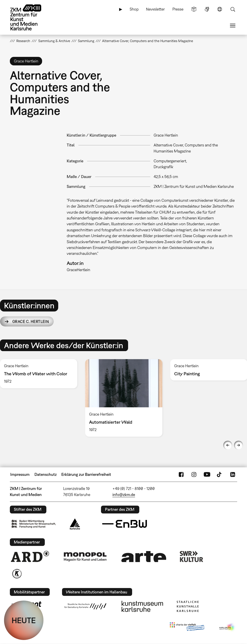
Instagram (194, 474)
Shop (134, 9)
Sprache (220, 9)
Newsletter (155, 9)
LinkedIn (233, 474)
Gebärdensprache (207, 9)
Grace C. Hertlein (31, 321)
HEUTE (24, 620)
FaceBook (181, 474)
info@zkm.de (124, 495)
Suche (233, 9)
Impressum (20, 474)
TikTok (220, 474)
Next (238, 445)
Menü (233, 26)
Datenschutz (46, 474)
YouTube (207, 474)
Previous (228, 445)
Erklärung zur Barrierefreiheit (86, 474)
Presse (178, 9)
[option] (124, 398)
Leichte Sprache (194, 9)
